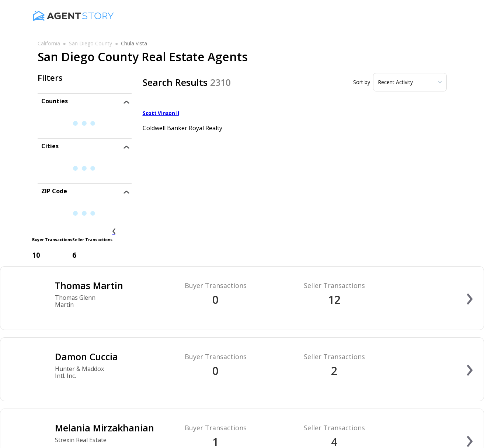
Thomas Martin (89, 285)
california (49, 44)
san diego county (90, 44)
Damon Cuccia (86, 357)
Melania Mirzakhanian (105, 428)
